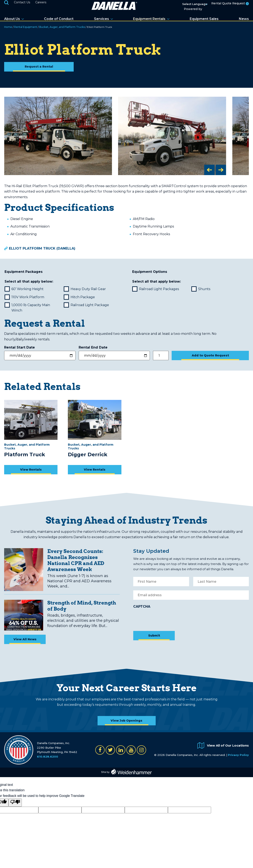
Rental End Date (94, 347)
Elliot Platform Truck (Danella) (42, 248)
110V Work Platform (25, 297)
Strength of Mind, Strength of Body (82, 606)
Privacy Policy (238, 755)
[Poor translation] (15, 802)
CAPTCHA (142, 606)
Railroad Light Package (87, 305)
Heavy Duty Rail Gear (85, 289)
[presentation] (165, 619)
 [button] (221, 170)
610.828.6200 (48, 757)
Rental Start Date (20, 347)
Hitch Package (80, 297)
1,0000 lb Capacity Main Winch (28, 308)
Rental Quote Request (230, 3)
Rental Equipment (26, 27)
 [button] (209, 170)
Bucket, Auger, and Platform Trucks (62, 27)
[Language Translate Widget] (198, 4)
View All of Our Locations (228, 745)
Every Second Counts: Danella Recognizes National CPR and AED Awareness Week (76, 560)
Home (8, 27)
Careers (41, 2)
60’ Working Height (24, 289)
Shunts (201, 289)
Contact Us (22, 2)
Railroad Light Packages (156, 289)
